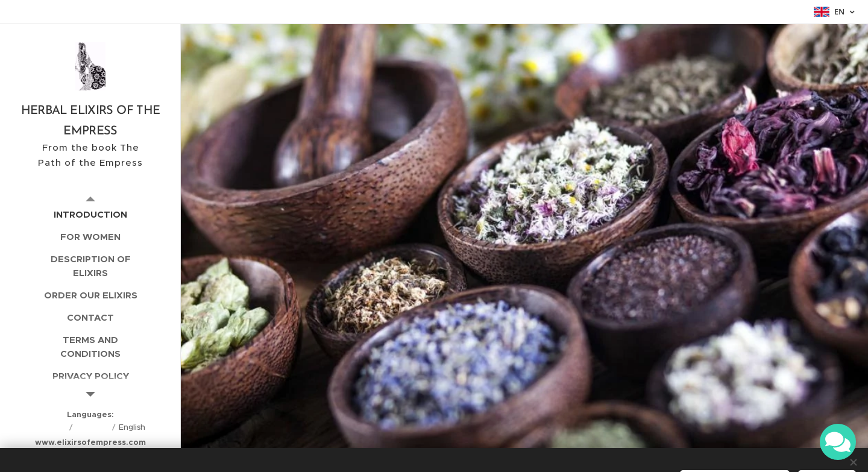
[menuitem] (90, 214)
